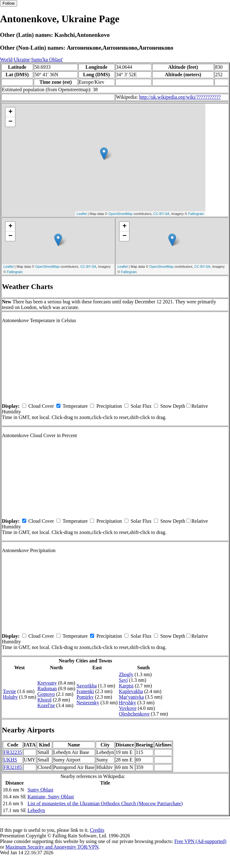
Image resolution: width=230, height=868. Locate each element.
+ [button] (10, 112)
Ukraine (22, 60)
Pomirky (85, 697)
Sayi (123, 680)
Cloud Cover (41, 406)
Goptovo (46, 694)
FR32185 (13, 767)
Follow (9, 3)
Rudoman (47, 688)
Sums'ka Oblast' (47, 60)
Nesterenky (88, 703)
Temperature (75, 406)
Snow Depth (173, 406)
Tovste (9, 691)
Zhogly (126, 674)
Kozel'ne (46, 705)
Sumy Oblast (40, 790)
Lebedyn (36, 810)
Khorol (44, 700)
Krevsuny (47, 683)
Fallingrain (196, 214)
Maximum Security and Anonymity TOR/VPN (52, 847)
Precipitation (109, 406)
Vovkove (128, 708)
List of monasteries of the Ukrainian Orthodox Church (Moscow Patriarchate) (105, 803)
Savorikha (86, 686)
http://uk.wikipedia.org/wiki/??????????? (180, 97)
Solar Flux (141, 406)
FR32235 (13, 752)
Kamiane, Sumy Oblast (51, 797)
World (6, 60)
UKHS (10, 760)
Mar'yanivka (131, 697)
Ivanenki (85, 691)
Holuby (10, 697)
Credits (97, 830)
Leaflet (82, 214)
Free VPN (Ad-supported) (200, 841)
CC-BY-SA (161, 214)
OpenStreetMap (121, 214)
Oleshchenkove (134, 714)
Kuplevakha (131, 691)
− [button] (10, 122)
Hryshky (127, 703)
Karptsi (126, 686)
